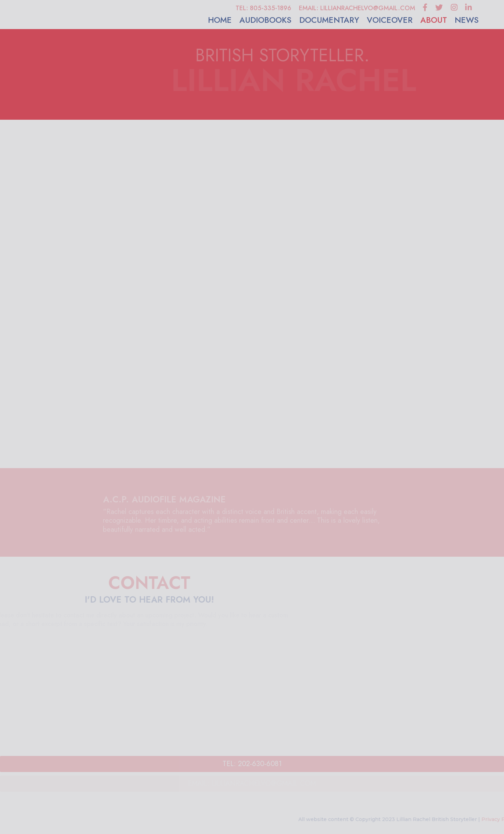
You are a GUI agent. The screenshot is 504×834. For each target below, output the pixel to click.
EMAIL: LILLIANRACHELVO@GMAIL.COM (357, 9)
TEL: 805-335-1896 (263, 9)
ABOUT (434, 21)
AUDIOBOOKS (265, 21)
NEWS (467, 21)
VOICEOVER (390, 21)
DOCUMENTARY (329, 21)
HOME (220, 21)
